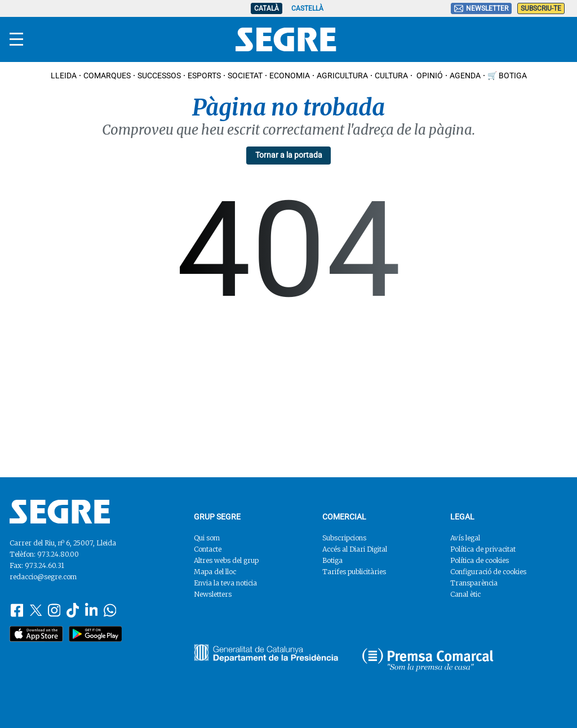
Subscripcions (344, 538)
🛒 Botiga (507, 76)
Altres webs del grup (226, 560)
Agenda (465, 76)
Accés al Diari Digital (355, 549)
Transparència (474, 583)
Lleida (64, 76)
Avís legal (465, 538)
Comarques (107, 76)
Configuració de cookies (488, 572)
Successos (159, 76)
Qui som (207, 538)
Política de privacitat (483, 549)
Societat (245, 76)
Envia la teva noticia (225, 583)
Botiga (332, 560)
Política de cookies (480, 560)
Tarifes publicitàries (354, 572)
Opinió (429, 76)
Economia (290, 76)
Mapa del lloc (215, 572)
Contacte (208, 549)
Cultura (391, 76)
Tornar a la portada (289, 155)
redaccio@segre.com (43, 577)
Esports (204, 76)
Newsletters (213, 594)
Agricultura (342, 76)
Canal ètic (465, 594)
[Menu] (16, 39)
